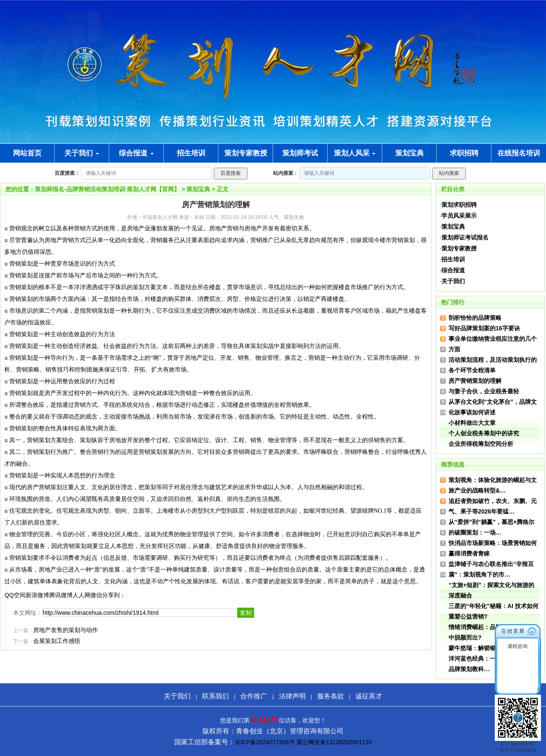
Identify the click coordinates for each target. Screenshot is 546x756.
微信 (96, 595)
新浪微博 (37, 595)
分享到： (114, 595)
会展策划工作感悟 (57, 641)
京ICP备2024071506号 (265, 742)
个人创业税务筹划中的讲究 (484, 433)
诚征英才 (369, 696)
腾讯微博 (61, 595)
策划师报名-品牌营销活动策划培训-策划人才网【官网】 (107, 189)
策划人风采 (355, 153)
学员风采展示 (459, 216)
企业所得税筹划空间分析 (481, 444)
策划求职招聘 (459, 205)
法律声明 (292, 696)
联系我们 (215, 696)
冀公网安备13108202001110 (334, 742)
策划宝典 (198, 189)
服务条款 (331, 696)
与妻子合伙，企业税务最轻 (484, 391)
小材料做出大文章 (472, 423)
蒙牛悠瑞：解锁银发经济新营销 (490, 648)
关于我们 (82, 153)
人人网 (81, 595)
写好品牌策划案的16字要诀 (484, 328)
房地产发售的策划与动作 (66, 630)
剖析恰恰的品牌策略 (475, 318)
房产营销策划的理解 (475, 381)
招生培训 (453, 259)
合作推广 (254, 696)
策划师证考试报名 (465, 237)
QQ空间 (15, 595)
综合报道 (136, 153)
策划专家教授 (459, 248)
